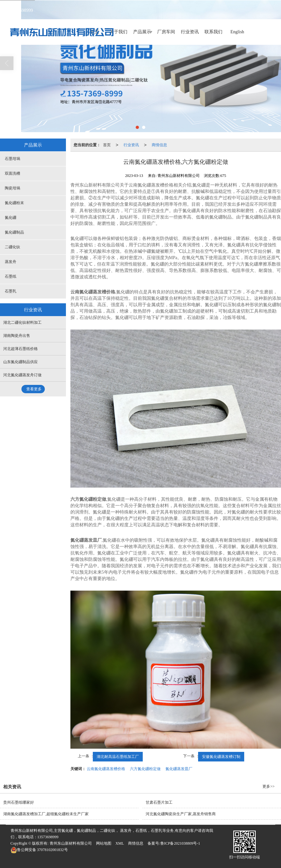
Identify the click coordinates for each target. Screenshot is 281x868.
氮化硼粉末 (14, 203)
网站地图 (104, 843)
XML (120, 843)
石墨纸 (11, 276)
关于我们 (118, 32)
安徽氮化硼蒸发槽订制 (221, 757)
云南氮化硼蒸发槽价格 (106, 769)
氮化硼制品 (14, 232)
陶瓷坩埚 (12, 188)
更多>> (269, 786)
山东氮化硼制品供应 (20, 362)
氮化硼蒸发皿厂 (179, 769)
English (237, 32)
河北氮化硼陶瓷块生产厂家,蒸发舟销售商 (181, 814)
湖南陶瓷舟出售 (17, 336)
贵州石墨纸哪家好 (19, 802)
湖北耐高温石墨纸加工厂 (118, 757)
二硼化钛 (12, 247)
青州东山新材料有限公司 (71, 843)
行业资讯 (190, 32)
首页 (107, 145)
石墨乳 (11, 291)
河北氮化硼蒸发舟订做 (22, 375)
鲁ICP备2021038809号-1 (180, 843)
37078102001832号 (39, 850)
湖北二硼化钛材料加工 (22, 323)
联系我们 (213, 32)
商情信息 (159, 145)
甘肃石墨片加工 (159, 802)
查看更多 (34, 389)
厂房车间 (166, 32)
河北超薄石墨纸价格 (20, 349)
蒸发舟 (11, 262)
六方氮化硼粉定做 (145, 769)
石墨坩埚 (12, 159)
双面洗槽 (12, 173)
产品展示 (142, 32)
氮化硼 (11, 218)
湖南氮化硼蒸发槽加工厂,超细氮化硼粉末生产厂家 (46, 814)
